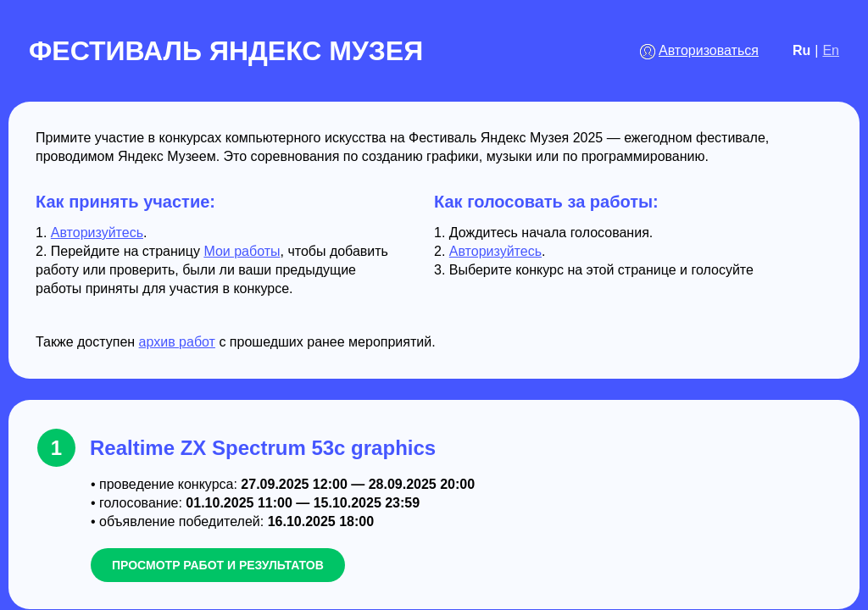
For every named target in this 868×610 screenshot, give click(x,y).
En (831, 50)
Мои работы (242, 251)
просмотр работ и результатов (218, 565)
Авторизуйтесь (97, 233)
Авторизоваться (709, 50)
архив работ (177, 342)
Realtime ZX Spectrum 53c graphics (263, 448)
